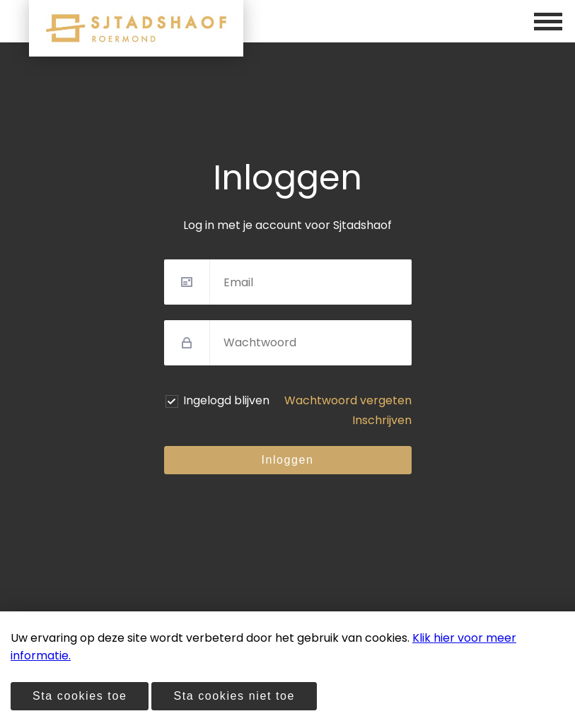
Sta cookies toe (80, 696)
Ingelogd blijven (226, 400)
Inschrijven (382, 420)
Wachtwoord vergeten (348, 400)
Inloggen (287, 460)
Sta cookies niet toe (234, 696)
